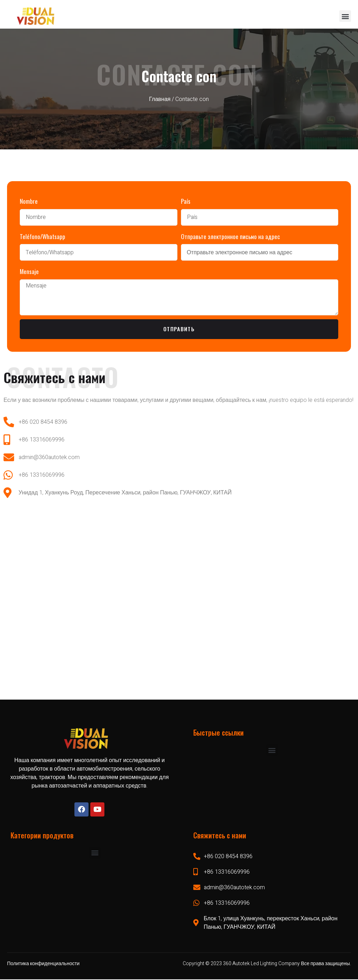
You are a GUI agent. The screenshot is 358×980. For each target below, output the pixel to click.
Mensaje (29, 271)
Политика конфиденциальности (43, 964)
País (186, 201)
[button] (345, 16)
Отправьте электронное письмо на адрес (230, 236)
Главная (160, 99)
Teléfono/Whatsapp (43, 236)
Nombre (29, 201)
